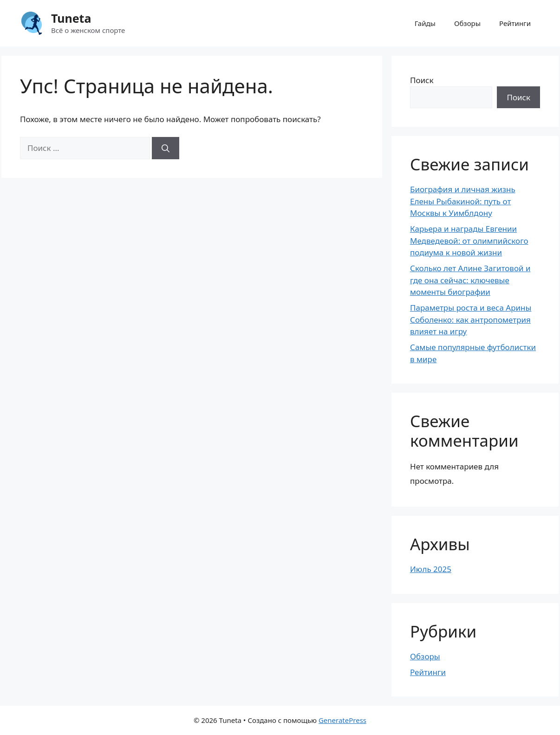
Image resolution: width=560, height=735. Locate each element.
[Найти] (166, 148)
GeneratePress (342, 720)
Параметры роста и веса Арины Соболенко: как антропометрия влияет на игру (471, 319)
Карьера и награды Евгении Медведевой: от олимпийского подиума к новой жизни (469, 241)
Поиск (422, 80)
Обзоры (467, 23)
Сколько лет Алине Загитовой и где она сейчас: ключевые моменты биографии (470, 280)
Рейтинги (515, 23)
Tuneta (71, 18)
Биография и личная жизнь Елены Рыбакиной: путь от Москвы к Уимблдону (463, 201)
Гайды (425, 23)
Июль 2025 (431, 569)
